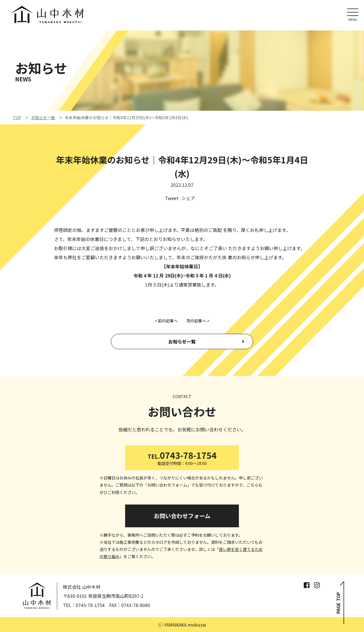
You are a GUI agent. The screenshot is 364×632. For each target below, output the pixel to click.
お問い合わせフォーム (182, 516)
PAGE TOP (338, 603)
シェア (188, 198)
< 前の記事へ (166, 321)
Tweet (172, 198)
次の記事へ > (198, 321)
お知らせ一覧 (182, 341)
